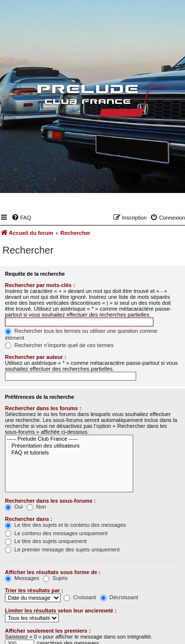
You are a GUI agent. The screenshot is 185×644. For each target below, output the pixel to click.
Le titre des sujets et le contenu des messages (65, 525)
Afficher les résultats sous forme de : (53, 572)
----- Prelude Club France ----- (69, 439)
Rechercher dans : (29, 519)
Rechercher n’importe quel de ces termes (59, 345)
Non (36, 507)
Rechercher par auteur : (36, 357)
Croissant (80, 597)
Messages (22, 578)
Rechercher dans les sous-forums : (50, 501)
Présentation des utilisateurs (69, 446)
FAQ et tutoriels (69, 453)
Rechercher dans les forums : (43, 408)
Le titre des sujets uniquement (46, 541)
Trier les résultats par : (34, 590)
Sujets (55, 578)
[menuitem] (21, 218)
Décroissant (119, 597)
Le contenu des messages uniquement (56, 533)
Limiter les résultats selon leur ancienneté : (61, 611)
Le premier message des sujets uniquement (62, 549)
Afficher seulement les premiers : (48, 631)
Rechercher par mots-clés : (40, 285)
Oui (14, 507)
